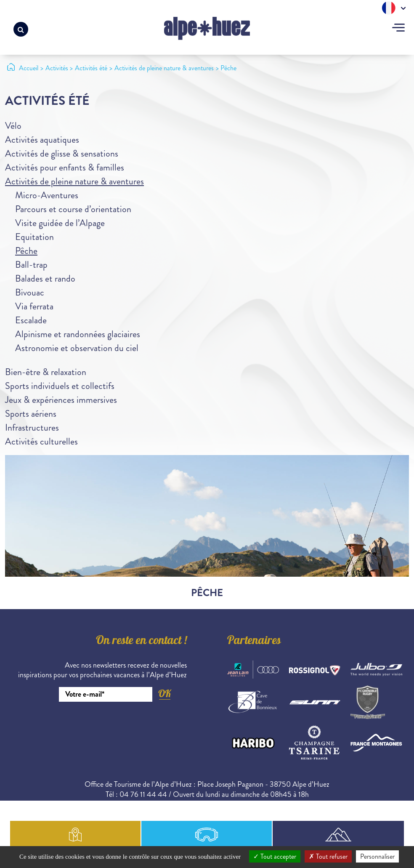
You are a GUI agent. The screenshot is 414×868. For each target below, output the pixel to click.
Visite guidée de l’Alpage (60, 223)
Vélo (13, 126)
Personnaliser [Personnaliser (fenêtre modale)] (377, 856)
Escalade (31, 320)
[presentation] (123, 725)
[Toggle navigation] (398, 29)
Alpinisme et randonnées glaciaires (78, 334)
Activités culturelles (41, 441)
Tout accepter (275, 856)
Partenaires (254, 642)
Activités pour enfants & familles (65, 167)
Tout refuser (328, 856)
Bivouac (30, 292)
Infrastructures (32, 427)
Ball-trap (31, 265)
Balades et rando (45, 278)
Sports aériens (31, 414)
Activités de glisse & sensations (62, 153)
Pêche (26, 251)
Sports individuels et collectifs (60, 386)
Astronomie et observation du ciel (77, 348)
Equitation (34, 237)
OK (165, 694)
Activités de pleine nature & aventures (74, 181)
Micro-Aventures (47, 195)
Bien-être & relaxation (46, 372)
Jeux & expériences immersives (61, 400)
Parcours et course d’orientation (73, 209)
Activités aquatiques (42, 140)
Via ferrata (34, 306)
